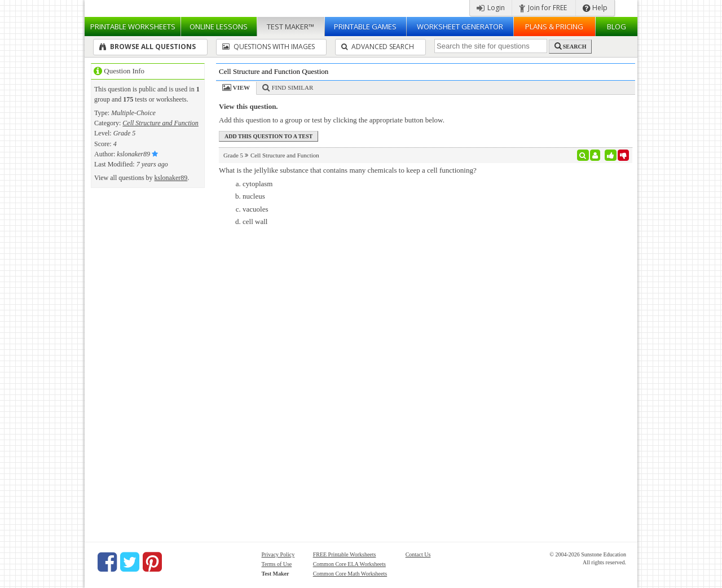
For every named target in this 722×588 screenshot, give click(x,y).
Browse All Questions (148, 47)
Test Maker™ (290, 27)
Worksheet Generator (460, 27)
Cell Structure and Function (160, 123)
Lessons (219, 27)
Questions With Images (268, 47)
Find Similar (293, 87)
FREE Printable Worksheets (345, 554)
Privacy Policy (278, 554)
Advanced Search (378, 47)
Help (595, 8)
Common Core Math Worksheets (350, 574)
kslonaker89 (171, 178)
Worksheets (133, 27)
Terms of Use (277, 564)
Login (491, 8)
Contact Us (418, 554)
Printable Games (365, 27)
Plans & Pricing (554, 27)
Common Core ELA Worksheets (349, 564)
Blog (617, 27)
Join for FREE (543, 8)
